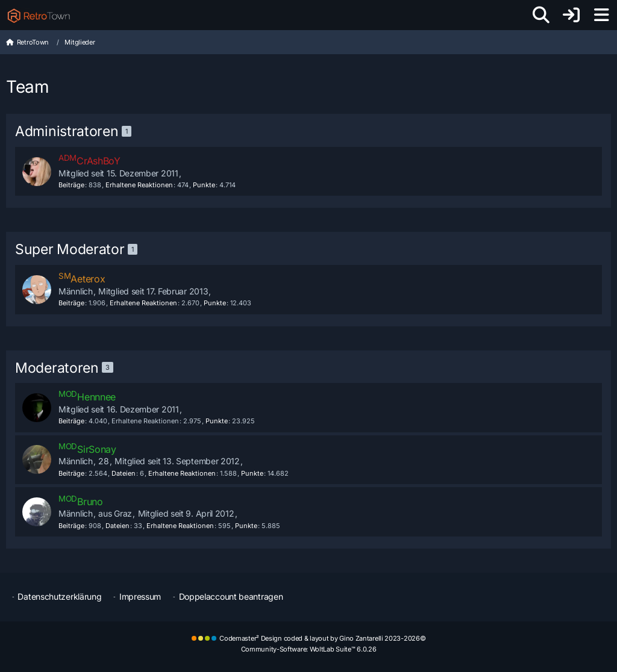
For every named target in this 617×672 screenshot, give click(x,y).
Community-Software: (309, 649)
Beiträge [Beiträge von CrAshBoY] (71, 185)
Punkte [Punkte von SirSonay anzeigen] (252, 473)
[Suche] (541, 15)
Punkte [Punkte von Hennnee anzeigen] (217, 421)
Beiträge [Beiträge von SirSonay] (71, 473)
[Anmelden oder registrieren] (571, 15)
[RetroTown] (39, 15)
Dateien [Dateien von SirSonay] (124, 473)
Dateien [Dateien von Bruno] (117, 526)
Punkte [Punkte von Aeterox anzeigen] (215, 303)
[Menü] (601, 15)
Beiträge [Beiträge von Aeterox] (71, 303)
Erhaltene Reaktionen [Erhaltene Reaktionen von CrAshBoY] (139, 185)
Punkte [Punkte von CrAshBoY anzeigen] (204, 185)
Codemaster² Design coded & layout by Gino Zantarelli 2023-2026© (322, 638)
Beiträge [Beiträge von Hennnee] (71, 421)
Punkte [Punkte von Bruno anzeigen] (246, 526)
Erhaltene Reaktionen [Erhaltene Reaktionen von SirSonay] (182, 473)
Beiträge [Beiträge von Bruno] (71, 526)
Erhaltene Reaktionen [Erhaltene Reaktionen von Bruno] (180, 526)
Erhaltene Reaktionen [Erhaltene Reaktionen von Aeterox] (143, 303)
